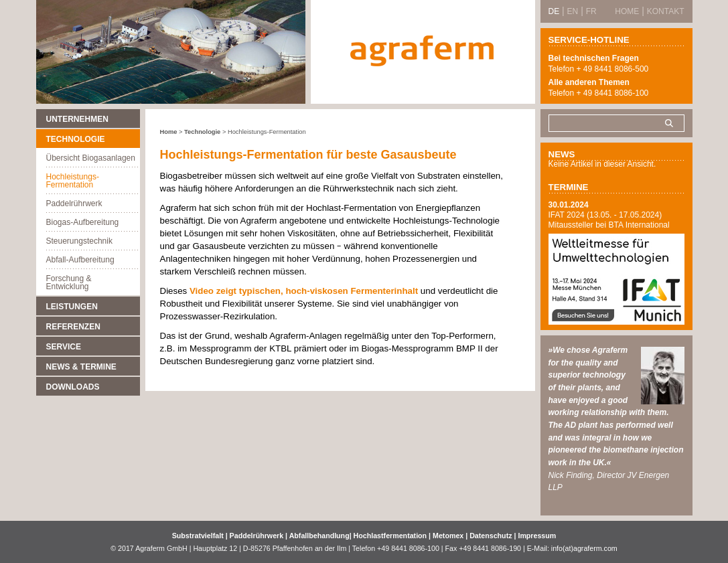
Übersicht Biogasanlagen (91, 158)
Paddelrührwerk (74, 204)
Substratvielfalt (198, 536)
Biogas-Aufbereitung (83, 222)
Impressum (537, 536)
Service (64, 347)
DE (554, 11)
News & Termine (81, 367)
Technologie (76, 139)
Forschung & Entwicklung (69, 283)
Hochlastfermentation (391, 536)
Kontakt (666, 11)
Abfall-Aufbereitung (80, 260)
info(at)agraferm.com (584, 548)
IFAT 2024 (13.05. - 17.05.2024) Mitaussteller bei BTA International (609, 220)
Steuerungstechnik (79, 241)
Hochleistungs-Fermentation (73, 181)
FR (591, 11)
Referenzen (73, 327)
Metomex (449, 536)
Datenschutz (491, 536)
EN (573, 11)
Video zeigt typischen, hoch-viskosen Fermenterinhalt (305, 291)
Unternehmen (77, 119)
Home (169, 132)
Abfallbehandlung (319, 536)
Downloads (73, 387)
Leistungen (72, 307)
